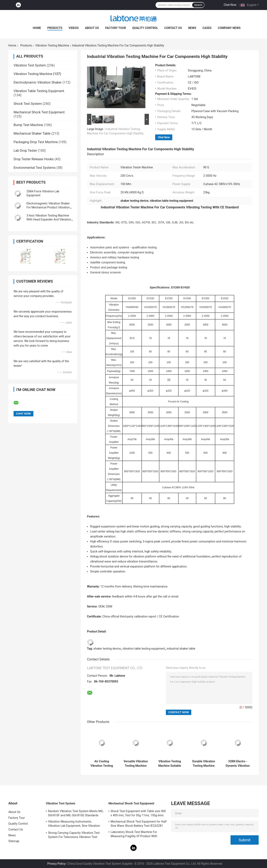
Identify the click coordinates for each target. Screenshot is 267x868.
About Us (92, 28)
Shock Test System (28, 104)
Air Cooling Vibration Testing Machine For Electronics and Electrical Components (102, 764)
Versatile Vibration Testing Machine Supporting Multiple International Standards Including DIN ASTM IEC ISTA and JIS (136, 764)
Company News (229, 28)
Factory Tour (116, 28)
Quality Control (145, 28)
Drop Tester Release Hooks (34, 159)
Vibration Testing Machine (52, 45)
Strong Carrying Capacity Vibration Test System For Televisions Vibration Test (74, 835)
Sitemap (14, 841)
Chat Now (230, 5)
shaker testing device (107, 649)
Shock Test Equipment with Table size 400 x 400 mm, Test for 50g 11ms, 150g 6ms (138, 813)
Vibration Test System (30, 65)
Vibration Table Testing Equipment (39, 91)
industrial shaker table (181, 649)
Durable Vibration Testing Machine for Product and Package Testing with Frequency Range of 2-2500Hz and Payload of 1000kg (204, 764)
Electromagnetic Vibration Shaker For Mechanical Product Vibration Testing (48, 207)
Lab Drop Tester (25, 151)
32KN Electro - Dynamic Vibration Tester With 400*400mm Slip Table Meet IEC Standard (238, 764)
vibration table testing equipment (144, 649)
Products (55, 28)
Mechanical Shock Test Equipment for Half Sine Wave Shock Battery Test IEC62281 (139, 824)
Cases (207, 28)
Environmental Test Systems (35, 168)
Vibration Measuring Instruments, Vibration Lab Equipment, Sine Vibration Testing (74, 824)
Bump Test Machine (28, 125)
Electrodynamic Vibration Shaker (38, 82)
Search (198, 5)
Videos (74, 28)
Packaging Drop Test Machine (36, 142)
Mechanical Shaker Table (32, 133)
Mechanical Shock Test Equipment (39, 112)
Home (37, 28)
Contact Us (173, 28)
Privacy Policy (56, 864)
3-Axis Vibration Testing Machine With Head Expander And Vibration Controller (49, 219)
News (192, 28)
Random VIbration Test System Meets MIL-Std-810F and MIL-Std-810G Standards (76, 813)
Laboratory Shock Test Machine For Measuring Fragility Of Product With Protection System (134, 835)
